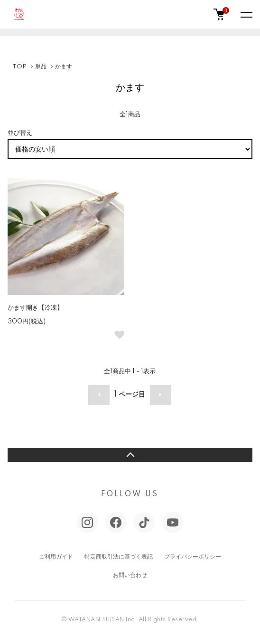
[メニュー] (246, 14)
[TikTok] (144, 522)
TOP (19, 67)
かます (64, 67)
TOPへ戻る (130, 455)
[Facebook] (116, 522)
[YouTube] (173, 522)
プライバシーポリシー (193, 557)
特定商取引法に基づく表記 (119, 557)
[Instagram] (87, 522)
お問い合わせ (130, 575)
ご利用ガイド (56, 557)
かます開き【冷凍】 (35, 308)
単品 (41, 67)
